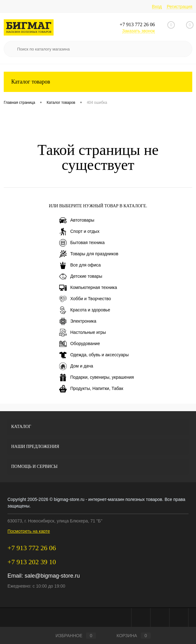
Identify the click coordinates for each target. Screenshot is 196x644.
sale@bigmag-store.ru (52, 576)
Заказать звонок (139, 31)
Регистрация (179, 7)
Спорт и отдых (79, 232)
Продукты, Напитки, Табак (91, 389)
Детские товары (81, 276)
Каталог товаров (98, 82)
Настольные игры (83, 333)
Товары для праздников (89, 254)
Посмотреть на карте (29, 531)
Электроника (78, 321)
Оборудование (80, 344)
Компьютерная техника (88, 288)
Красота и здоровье (85, 310)
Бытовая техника (82, 243)
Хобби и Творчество (85, 299)
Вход (157, 7)
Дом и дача (76, 366)
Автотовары (77, 220)
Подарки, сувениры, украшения (97, 377)
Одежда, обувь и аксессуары (94, 355)
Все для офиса (80, 265)
